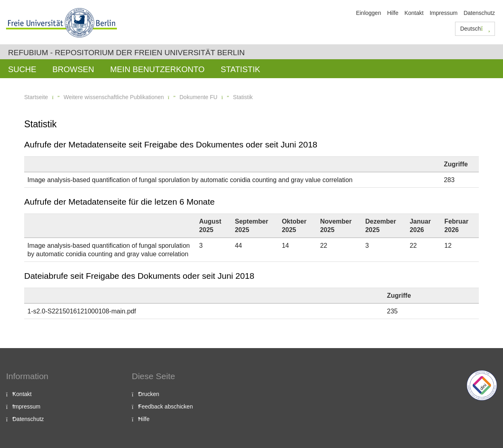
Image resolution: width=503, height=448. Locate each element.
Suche (22, 69)
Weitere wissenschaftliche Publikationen (114, 97)
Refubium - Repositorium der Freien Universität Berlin (126, 53)
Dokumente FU (198, 97)
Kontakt (414, 13)
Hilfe (393, 13)
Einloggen (368, 13)
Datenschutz (479, 13)
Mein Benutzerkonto (157, 69)
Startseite (36, 97)
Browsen (73, 69)
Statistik (240, 69)
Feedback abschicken (165, 407)
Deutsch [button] (475, 29)
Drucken (149, 394)
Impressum (444, 13)
